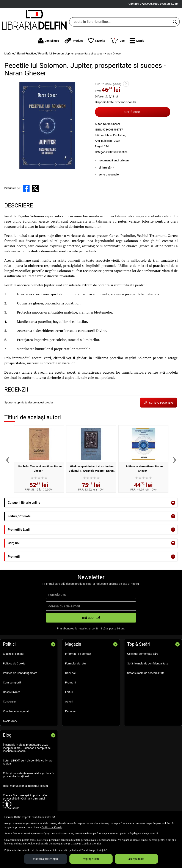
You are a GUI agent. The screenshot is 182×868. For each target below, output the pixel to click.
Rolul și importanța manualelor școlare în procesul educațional (28, 775)
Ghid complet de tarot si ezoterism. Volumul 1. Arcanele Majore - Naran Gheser (92, 471)
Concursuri (10, 702)
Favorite (97, 41)
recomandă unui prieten (114, 160)
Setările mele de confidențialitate (148, 663)
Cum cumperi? (12, 682)
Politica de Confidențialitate (20, 673)
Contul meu (49, 41)
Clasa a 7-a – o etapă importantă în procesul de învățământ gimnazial (25, 797)
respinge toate (91, 859)
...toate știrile (11, 808)
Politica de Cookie (14, 663)
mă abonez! (91, 618)
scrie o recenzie (109, 174)
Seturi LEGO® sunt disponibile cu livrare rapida (28, 762)
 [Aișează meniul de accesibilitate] (7, 804)
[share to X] (35, 188)
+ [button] (173, 503)
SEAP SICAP (11, 721)
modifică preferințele (46, 859)
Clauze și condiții (14, 654)
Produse (74, 41)
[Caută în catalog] (175, 22)
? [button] (126, 84)
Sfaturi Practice (118, 152)
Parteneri (71, 711)
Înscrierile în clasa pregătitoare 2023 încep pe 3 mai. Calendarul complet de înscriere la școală (27, 748)
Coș (117, 40)
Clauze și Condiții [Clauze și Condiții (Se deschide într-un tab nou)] (81, 843)
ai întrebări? (106, 168)
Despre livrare (12, 692)
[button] (137, 41)
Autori (69, 702)
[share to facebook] (26, 188)
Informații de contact (78, 654)
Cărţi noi (70, 673)
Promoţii (70, 682)
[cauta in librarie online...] (120, 22)
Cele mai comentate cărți (143, 654)
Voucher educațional (16, 711)
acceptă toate (136, 859)
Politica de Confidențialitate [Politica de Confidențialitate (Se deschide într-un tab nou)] (52, 843)
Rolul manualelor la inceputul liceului (26, 786)
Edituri (69, 692)
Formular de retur (76, 663)
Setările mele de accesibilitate (146, 673)
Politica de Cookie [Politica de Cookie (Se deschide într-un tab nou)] (52, 827)
